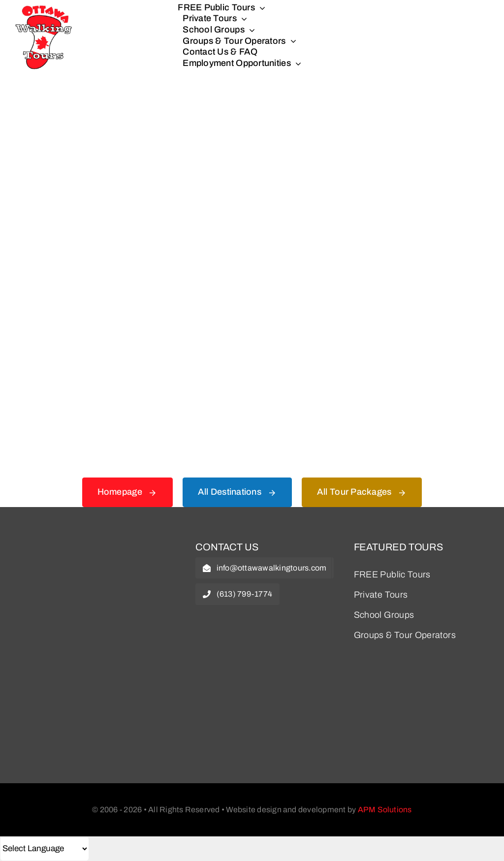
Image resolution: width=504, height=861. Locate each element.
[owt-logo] (94, 548)
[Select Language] (45, 849)
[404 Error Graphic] (252, 113)
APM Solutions (385, 810)
